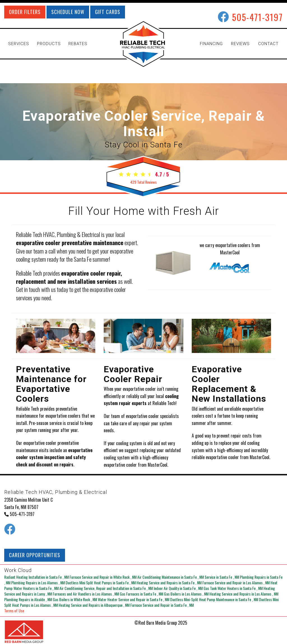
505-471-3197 (257, 17)
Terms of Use (14, 611)
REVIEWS (240, 44)
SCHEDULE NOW (68, 12)
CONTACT (268, 44)
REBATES (78, 44)
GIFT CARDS (108, 12)
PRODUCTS (49, 44)
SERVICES (19, 44)
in (37, 577)
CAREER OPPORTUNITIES (35, 555)
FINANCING (211, 44)
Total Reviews (143, 182)
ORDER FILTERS (25, 12)
